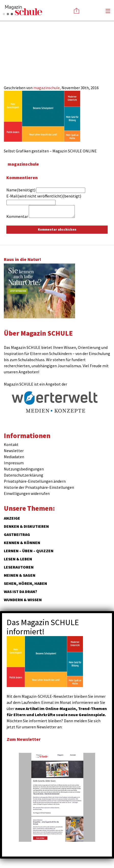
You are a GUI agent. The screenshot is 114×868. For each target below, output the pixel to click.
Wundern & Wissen (23, 600)
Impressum (14, 463)
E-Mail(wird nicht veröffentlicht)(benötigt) (44, 196)
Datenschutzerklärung (24, 475)
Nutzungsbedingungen (24, 469)
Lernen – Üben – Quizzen (29, 551)
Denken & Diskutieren (26, 526)
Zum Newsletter (24, 739)
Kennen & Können (22, 543)
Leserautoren (19, 567)
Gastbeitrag (17, 534)
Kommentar (17, 216)
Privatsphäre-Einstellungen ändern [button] (35, 481)
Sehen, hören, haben (25, 583)
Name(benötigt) (21, 190)
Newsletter (14, 451)
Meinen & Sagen (20, 575)
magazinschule (23, 164)
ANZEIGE (12, 518)
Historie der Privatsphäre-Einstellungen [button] (39, 487)
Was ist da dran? (20, 591)
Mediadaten (14, 457)
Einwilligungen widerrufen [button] (27, 493)
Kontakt (11, 444)
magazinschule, (47, 88)
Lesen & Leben (18, 559)
